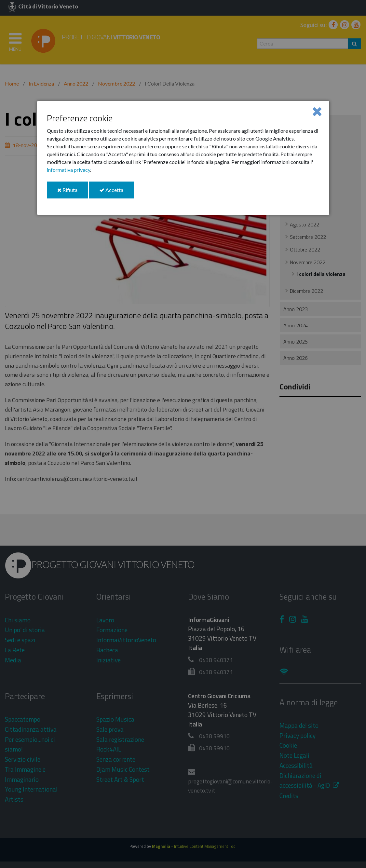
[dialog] (183, 158)
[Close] (317, 111)
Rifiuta (73, 192)
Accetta (116, 192)
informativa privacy (68, 170)
